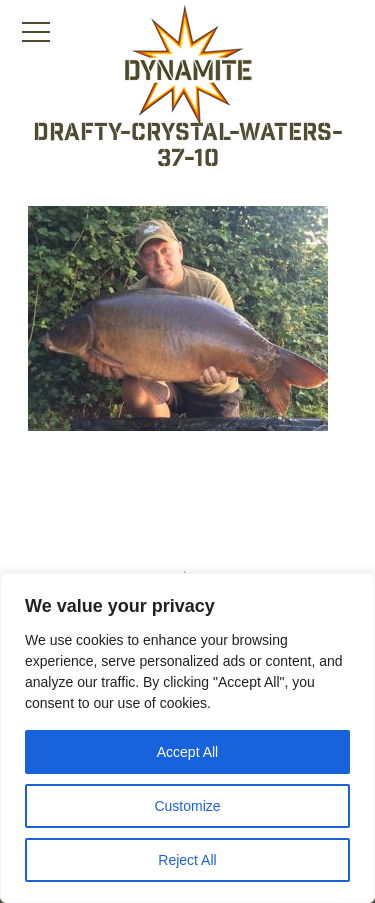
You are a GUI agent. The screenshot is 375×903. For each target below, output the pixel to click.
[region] (187, 738)
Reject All (187, 860)
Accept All (187, 752)
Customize (187, 806)
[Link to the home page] (188, 66)
